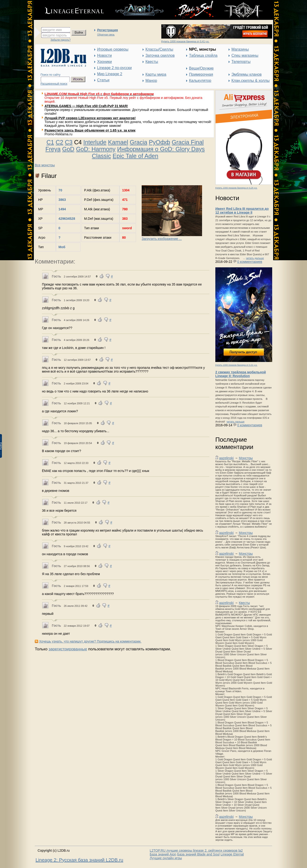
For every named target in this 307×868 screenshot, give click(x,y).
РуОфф (159, 142)
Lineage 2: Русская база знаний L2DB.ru (79, 860)
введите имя (52, 30)
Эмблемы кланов (246, 74)
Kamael (118, 142)
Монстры (246, 458)
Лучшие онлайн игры (166, 858)
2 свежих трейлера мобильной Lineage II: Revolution (241, 374)
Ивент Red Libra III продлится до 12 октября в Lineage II (242, 211)
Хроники (104, 62)
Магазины (240, 49)
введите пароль (55, 35)
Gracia (139, 142)
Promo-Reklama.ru (58, 134)
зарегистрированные (68, 649)
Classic (102, 156)
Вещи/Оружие (201, 68)
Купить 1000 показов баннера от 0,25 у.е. (236, 188)
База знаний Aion (163, 854)
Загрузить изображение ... (162, 239)
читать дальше (255, 258)
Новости (104, 55)
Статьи (103, 80)
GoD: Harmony (96, 149)
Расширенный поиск (54, 84)
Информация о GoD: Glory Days (161, 149)
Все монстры (45, 165)
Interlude (95, 142)
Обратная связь (106, 35)
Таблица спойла (203, 55)
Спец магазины (245, 55)
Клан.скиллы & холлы (251, 81)
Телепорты (241, 62)
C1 (50, 142)
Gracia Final (188, 142)
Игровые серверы (113, 49)
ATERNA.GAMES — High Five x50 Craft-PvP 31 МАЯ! (86, 106)
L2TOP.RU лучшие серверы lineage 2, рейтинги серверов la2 (196, 850)
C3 (69, 142)
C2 (59, 142)
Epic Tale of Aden (135, 156)
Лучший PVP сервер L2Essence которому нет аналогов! (90, 118)
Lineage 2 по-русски (114, 68)
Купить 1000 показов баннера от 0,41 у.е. (185, 41)
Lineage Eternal (232, 854)
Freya (53, 149)
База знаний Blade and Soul (198, 854)
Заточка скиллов (160, 55)
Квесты (152, 62)
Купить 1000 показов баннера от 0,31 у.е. (236, 365)
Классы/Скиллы (159, 49)
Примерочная (201, 74)
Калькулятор (200, 81)
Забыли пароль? (61, 40)
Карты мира (156, 74)
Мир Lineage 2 (110, 74)
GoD (68, 149)
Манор (151, 81)
